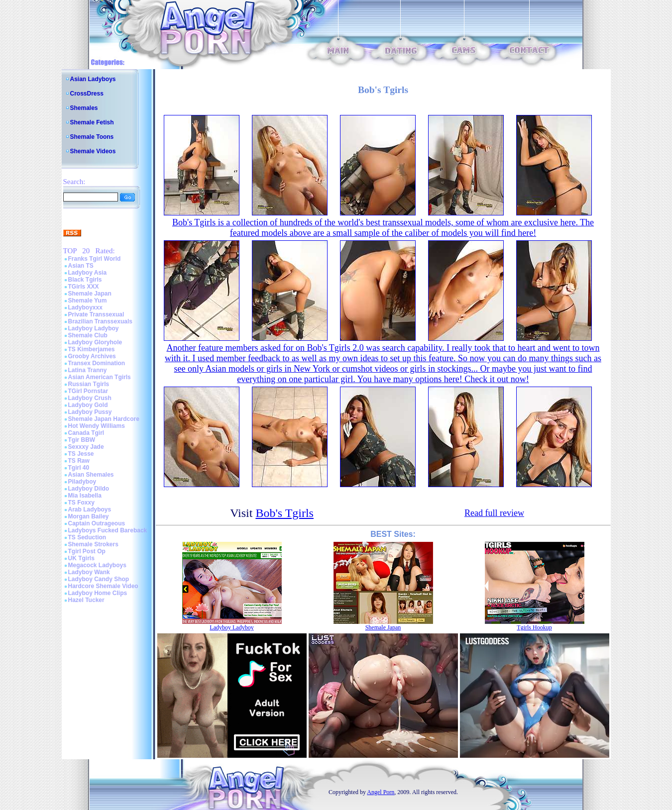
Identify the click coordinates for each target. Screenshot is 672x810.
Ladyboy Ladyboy (94, 328)
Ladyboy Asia (88, 273)
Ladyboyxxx (85, 307)
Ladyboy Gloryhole (95, 342)
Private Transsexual (96, 314)
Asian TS (81, 266)
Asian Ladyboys (93, 79)
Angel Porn (381, 792)
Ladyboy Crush (90, 398)
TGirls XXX (84, 287)
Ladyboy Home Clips (98, 593)
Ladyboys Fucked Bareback (108, 530)
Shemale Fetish (92, 122)
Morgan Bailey (89, 516)
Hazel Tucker (86, 600)
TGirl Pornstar (88, 391)
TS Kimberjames (92, 349)
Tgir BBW (82, 440)
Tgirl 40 (79, 468)
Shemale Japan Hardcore (104, 419)
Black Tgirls (85, 280)
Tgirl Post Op (87, 551)
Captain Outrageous (97, 523)
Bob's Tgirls (284, 513)
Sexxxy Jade (86, 447)
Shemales (84, 108)
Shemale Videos (93, 151)
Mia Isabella (85, 496)
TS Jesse (81, 454)
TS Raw (79, 461)
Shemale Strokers (93, 544)
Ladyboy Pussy (90, 412)
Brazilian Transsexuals (100, 321)
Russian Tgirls (89, 384)
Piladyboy (82, 482)
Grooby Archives (92, 356)
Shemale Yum (88, 301)
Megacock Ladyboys (97, 565)
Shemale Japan (90, 294)
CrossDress (87, 94)
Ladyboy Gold (88, 405)
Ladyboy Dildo (89, 489)
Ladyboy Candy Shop (99, 579)
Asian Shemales (91, 475)
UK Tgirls (81, 558)
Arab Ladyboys (90, 509)
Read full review (494, 513)
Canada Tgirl (86, 433)
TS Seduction (87, 537)
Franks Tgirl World (95, 259)
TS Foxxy (81, 503)
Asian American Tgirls (100, 377)
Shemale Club (88, 335)
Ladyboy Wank (89, 572)
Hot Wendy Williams (97, 426)
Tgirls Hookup (534, 627)
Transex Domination (97, 363)
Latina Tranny (88, 370)
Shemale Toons (92, 137)
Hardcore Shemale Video (103, 586)
